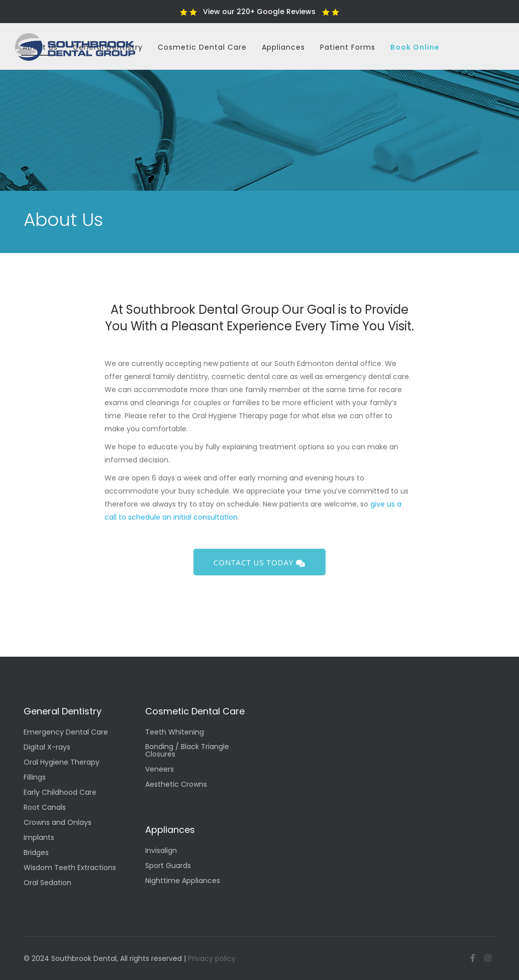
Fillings (35, 778)
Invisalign (161, 851)
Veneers (160, 770)
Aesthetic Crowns (176, 785)
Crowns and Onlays (58, 823)
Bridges (36, 853)
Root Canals (45, 808)
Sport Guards (168, 866)
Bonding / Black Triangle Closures (187, 751)
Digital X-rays (47, 748)
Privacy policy (212, 958)
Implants (39, 838)
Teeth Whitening (175, 733)
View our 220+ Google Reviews (259, 12)
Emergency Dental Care (66, 733)
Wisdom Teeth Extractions (70, 868)
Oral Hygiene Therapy (62, 763)
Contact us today (259, 562)
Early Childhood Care (60, 793)
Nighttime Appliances (183, 881)
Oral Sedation (47, 883)
